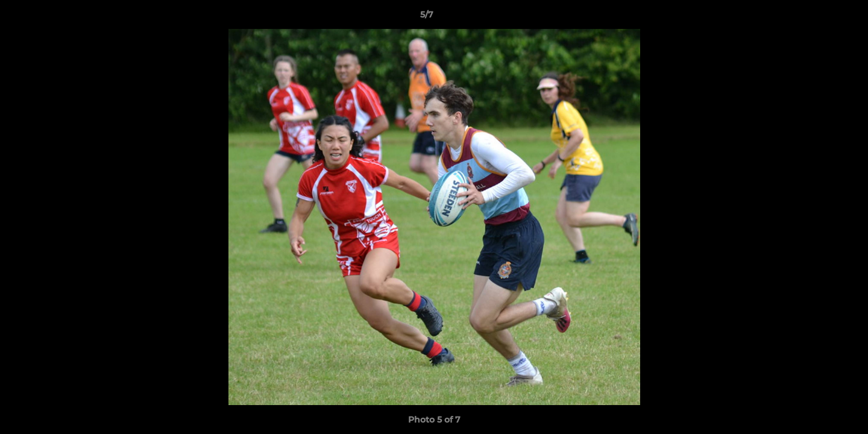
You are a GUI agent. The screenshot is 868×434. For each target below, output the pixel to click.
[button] (817, 17)
